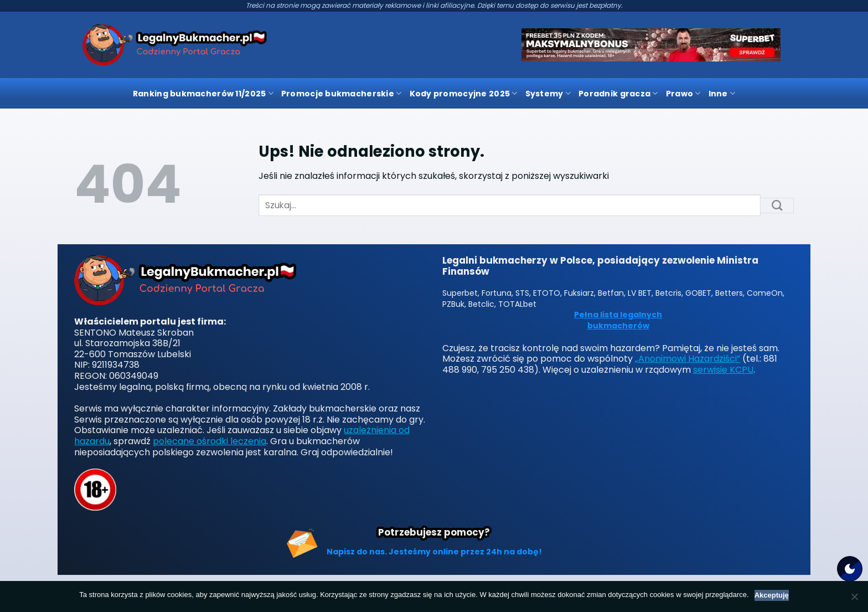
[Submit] (777, 205)
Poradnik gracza (618, 94)
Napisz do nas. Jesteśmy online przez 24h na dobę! (434, 552)
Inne (722, 94)
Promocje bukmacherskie (342, 94)
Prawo (683, 94)
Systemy (548, 94)
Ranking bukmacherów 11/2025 (203, 94)
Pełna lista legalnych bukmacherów (618, 320)
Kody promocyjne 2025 (464, 94)
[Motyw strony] (850, 569)
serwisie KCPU (723, 370)
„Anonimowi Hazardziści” (688, 359)
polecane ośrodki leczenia (210, 441)
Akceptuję (772, 595)
